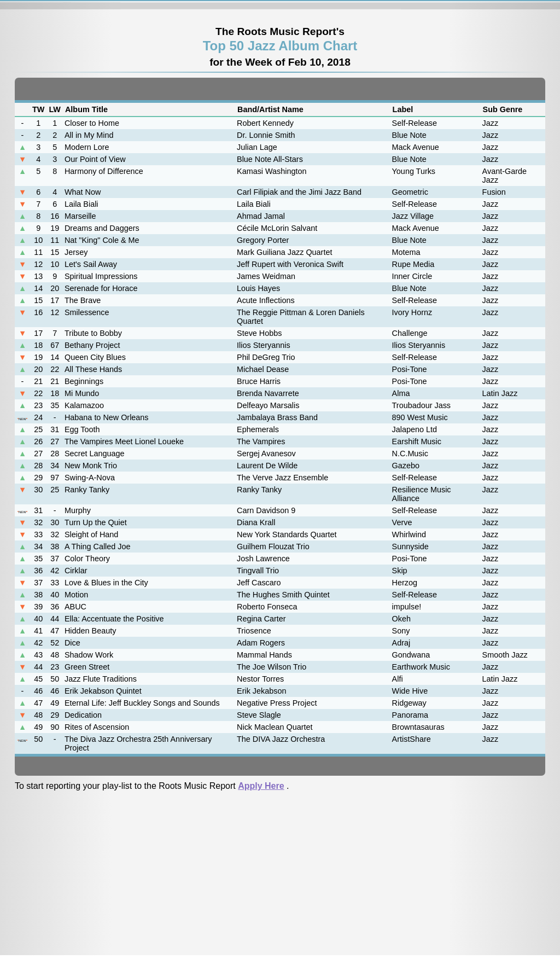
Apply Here (261, 786)
